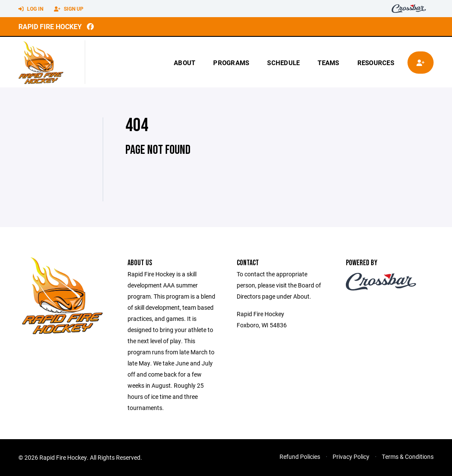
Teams (328, 63)
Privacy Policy (351, 457)
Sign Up (69, 9)
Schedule (283, 63)
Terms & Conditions (408, 457)
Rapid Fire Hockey (50, 26)
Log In (31, 9)
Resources (376, 63)
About (184, 63)
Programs (231, 63)
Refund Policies (300, 457)
